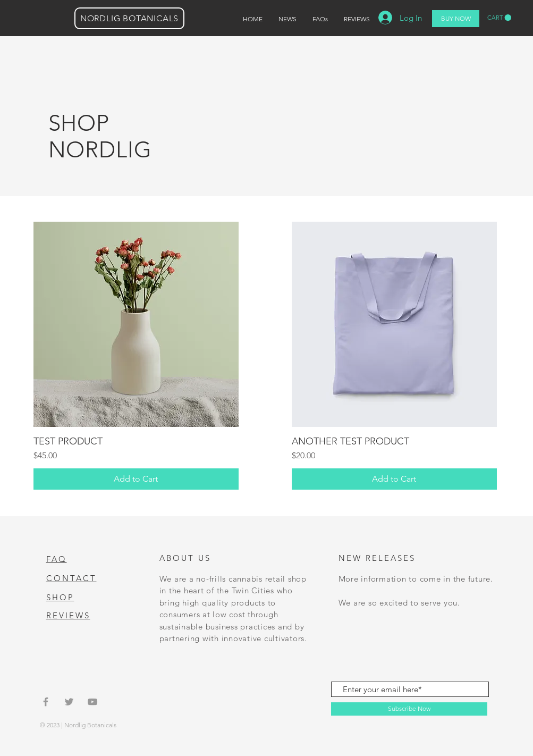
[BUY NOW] (456, 19)
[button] (499, 18)
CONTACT (71, 578)
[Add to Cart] (136, 479)
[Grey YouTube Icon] (92, 702)
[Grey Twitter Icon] (69, 702)
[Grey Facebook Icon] (46, 702)
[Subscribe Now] (409, 709)
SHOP (60, 597)
